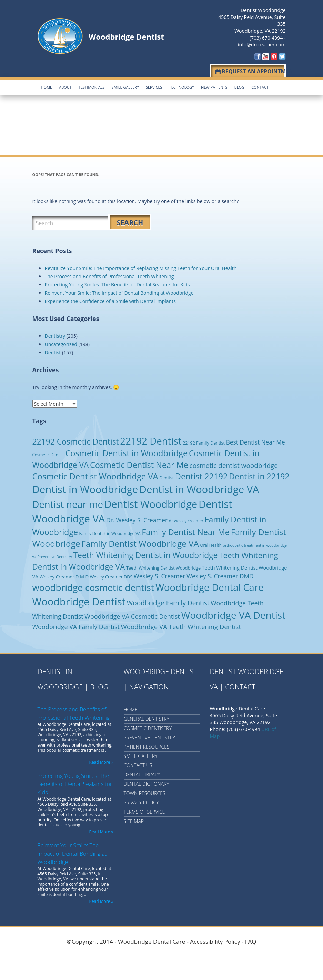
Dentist (53, 351)
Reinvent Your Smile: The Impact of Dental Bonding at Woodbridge (119, 291)
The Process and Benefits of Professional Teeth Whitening (109, 275)
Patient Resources (147, 746)
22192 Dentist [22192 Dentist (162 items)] (151, 440)
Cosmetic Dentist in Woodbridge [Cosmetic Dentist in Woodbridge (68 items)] (126, 452)
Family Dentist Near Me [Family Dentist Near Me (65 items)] (186, 531)
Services (154, 86)
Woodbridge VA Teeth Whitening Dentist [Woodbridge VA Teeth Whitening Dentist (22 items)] (181, 625)
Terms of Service (144, 811)
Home (47, 86)
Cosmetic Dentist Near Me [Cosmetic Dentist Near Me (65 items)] (139, 463)
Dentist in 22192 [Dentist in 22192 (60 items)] (259, 475)
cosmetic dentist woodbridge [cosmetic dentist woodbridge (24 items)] (234, 464)
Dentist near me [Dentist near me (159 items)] (68, 503)
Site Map (134, 820)
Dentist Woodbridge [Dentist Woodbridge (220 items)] (151, 503)
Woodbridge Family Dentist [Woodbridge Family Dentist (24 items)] (168, 602)
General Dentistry (147, 718)
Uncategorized (61, 343)
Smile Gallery (125, 86)
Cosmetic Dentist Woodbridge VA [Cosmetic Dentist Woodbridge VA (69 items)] (95, 475)
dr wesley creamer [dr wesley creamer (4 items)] (186, 519)
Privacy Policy (141, 801)
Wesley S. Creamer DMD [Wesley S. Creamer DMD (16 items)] (220, 575)
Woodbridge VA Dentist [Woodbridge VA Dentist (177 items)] (233, 614)
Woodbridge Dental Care (152, 941)
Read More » (101, 761)
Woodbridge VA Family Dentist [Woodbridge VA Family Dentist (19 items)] (76, 626)
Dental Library (142, 774)
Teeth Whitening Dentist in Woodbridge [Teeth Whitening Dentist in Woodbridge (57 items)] (146, 554)
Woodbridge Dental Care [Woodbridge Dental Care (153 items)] (209, 586)
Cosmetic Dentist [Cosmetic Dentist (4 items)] (48, 453)
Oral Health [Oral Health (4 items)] (211, 544)
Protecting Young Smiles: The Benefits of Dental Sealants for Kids (117, 283)
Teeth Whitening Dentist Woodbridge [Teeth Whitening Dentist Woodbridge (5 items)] (163, 567)
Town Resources (145, 792)
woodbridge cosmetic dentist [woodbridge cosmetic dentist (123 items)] (93, 586)
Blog (239, 86)
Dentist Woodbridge (263, 10)
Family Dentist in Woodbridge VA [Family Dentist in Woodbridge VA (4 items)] (110, 532)
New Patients (214, 86)
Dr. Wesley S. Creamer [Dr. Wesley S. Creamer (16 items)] (137, 519)
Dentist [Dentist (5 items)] (166, 476)
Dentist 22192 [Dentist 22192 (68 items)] (201, 475)
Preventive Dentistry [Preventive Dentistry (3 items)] (54, 555)
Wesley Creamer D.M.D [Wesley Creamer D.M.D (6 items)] (64, 575)
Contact (260, 86)
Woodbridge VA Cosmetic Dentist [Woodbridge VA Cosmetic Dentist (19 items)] (132, 615)
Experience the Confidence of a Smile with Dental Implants (110, 300)
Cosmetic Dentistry (148, 727)
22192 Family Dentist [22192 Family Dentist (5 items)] (204, 442)
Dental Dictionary (147, 783)
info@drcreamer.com (262, 45)
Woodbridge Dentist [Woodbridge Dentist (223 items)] (79, 600)
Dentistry (55, 335)
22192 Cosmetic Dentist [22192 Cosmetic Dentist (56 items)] (76, 440)
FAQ (251, 941)
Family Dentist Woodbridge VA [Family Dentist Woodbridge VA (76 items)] (140, 542)
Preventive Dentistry (150, 736)
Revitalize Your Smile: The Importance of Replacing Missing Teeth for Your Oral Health (141, 267)
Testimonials (92, 86)
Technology (182, 86)
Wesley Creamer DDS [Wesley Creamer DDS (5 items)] (111, 576)
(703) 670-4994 (266, 38)
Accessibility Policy (215, 941)
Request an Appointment (249, 71)
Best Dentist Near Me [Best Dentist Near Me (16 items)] (256, 441)
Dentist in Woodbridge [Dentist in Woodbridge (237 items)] (85, 488)
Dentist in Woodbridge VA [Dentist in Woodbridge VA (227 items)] (199, 488)
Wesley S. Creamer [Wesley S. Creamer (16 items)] (160, 575)
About (65, 86)
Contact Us (138, 764)
